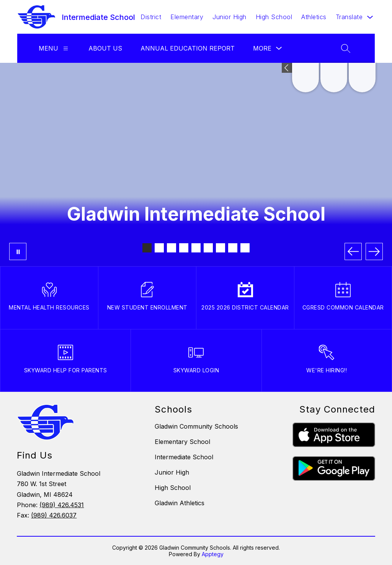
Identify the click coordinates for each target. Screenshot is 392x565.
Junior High (229, 17)
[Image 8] (233, 248)
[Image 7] (220, 248)
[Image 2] (159, 248)
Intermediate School (184, 457)
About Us (105, 48)
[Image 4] (184, 248)
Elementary (187, 17)
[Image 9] (245, 248)
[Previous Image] (353, 251)
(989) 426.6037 (54, 515)
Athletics (314, 17)
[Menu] (66, 48)
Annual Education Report (188, 48)
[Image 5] (196, 248)
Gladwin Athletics (180, 503)
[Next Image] (374, 251)
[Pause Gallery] (18, 251)
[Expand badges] (287, 68)
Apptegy (213, 554)
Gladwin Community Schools (196, 426)
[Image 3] (171, 248)
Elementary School (182, 442)
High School (274, 17)
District (151, 17)
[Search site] (346, 48)
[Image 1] (147, 248)
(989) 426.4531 (62, 505)
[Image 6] (208, 248)
